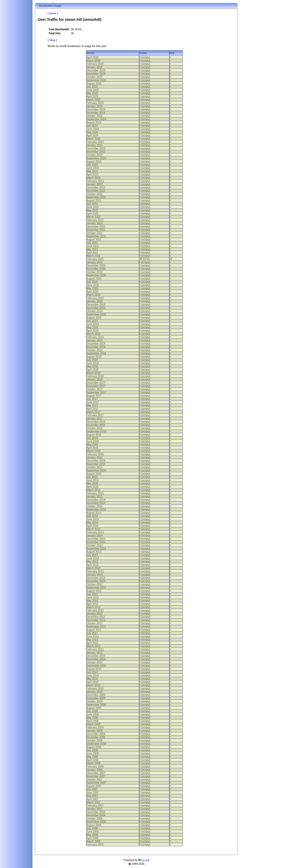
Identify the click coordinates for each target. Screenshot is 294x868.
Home (53, 13)
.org (144, 860)
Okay (52, 40)
